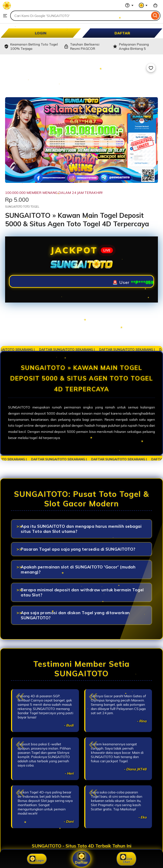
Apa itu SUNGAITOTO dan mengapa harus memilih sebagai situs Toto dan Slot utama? (81, 529)
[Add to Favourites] (151, 68)
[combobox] (80, 16)
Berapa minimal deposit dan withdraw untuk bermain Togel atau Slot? (82, 592)
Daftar (81, 859)
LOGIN (41, 33)
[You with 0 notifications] (143, 5)
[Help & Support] (129, 5)
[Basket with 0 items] (155, 5)
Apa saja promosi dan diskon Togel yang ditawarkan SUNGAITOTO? (75, 615)
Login (37, 859)
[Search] (155, 16)
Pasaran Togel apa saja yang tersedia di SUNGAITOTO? (78, 549)
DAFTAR (122, 33)
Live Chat (126, 859)
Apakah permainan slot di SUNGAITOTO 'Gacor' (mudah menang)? (78, 569)
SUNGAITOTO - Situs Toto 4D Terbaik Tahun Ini (82, 846)
